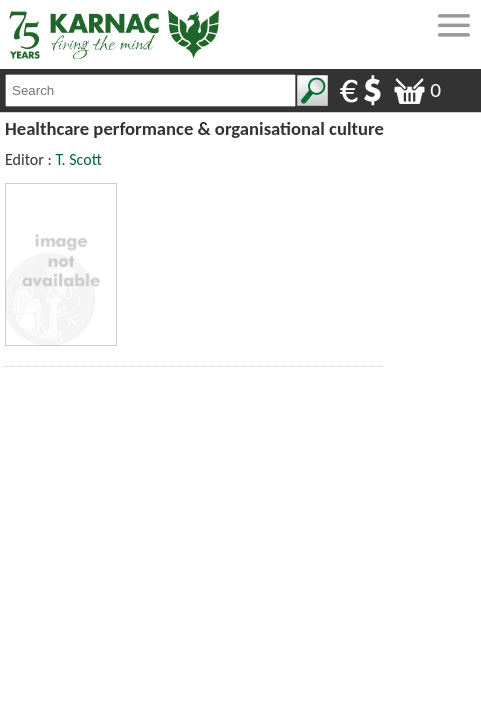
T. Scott (78, 159)
